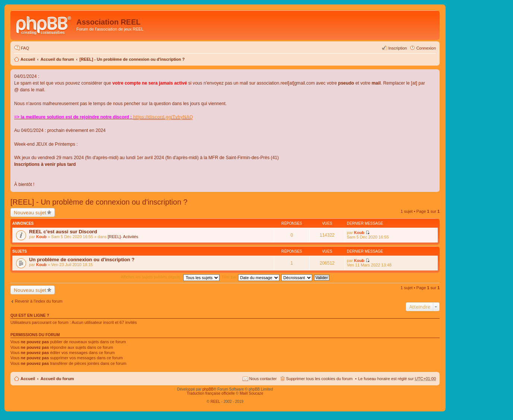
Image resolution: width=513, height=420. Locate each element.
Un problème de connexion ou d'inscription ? (82, 260)
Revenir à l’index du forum (39, 301)
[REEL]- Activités (123, 237)
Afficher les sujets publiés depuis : (170, 277)
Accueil (28, 59)
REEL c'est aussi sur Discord (63, 232)
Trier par (250, 277)
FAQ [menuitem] (25, 48)
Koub (41, 237)
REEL (215, 402)
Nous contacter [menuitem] (263, 379)
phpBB (208, 389)
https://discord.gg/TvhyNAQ (163, 117)
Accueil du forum (57, 59)
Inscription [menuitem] (398, 48)
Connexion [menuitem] (426, 48)
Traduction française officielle (211, 393)
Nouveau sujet (30, 212)
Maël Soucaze (251, 393)
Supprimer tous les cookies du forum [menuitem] (319, 379)
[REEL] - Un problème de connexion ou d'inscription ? (132, 59)
